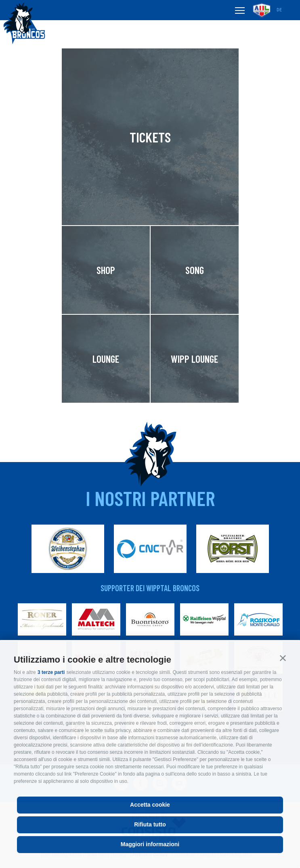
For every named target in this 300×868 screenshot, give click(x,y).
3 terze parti (51, 672)
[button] (283, 658)
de (279, 10)
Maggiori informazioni (150, 844)
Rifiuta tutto (150, 824)
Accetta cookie (150, 805)
